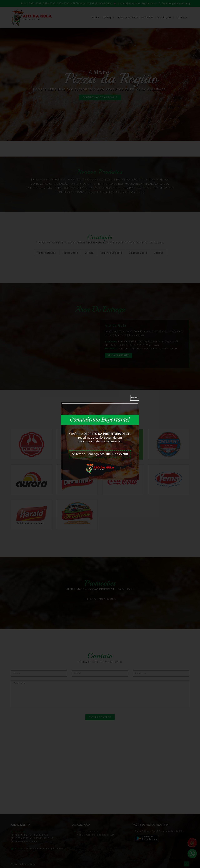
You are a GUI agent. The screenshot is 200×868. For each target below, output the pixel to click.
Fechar (135, 398)
